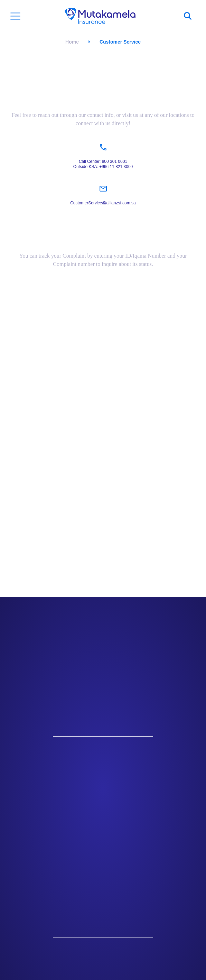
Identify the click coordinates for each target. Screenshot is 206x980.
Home (72, 42)
